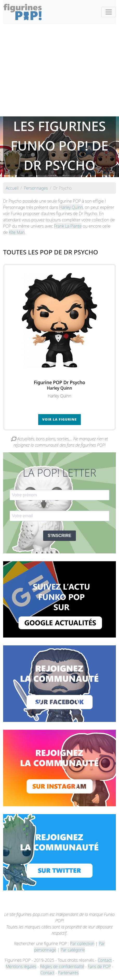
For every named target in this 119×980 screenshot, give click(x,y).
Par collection (82, 944)
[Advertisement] (59, 70)
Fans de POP (99, 966)
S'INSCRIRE (60, 536)
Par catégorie (73, 950)
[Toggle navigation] (109, 12)
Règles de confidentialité (62, 966)
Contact (105, 960)
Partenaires (68, 973)
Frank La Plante (68, 226)
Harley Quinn (71, 207)
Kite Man (17, 232)
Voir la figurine (60, 419)
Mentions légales (21, 966)
